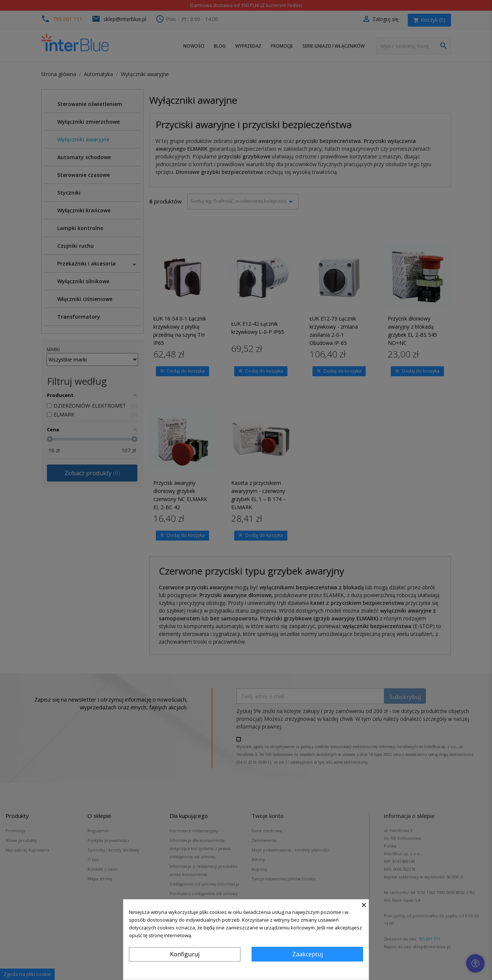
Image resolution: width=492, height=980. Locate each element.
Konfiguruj (185, 954)
